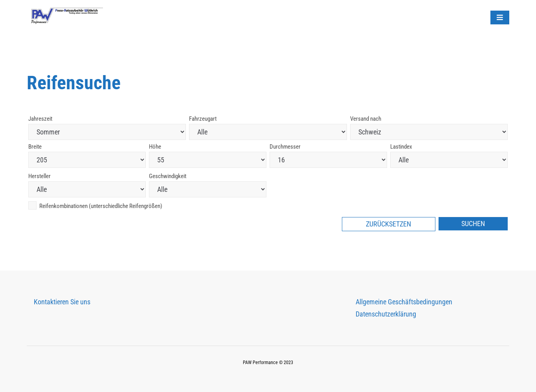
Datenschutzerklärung (386, 314)
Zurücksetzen (388, 224)
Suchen (473, 224)
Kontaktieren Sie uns (62, 302)
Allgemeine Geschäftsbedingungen (404, 302)
